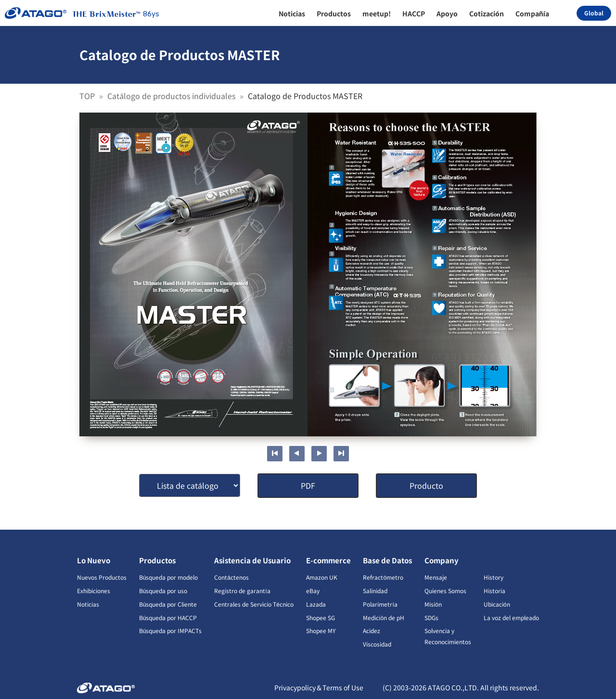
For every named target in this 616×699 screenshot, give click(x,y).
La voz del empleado (511, 617)
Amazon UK (322, 577)
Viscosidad (377, 644)
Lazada (316, 604)
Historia (494, 591)
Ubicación (497, 604)
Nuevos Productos (102, 577)
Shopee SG (321, 617)
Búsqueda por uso (163, 591)
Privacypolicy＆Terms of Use (319, 687)
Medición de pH (384, 617)
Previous (297, 454)
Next (319, 454)
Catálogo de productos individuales (172, 96)
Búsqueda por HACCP (168, 617)
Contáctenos (231, 577)
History (494, 577)
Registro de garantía (242, 591)
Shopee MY (321, 630)
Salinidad (375, 591)
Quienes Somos (445, 591)
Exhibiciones (94, 591)
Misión (433, 604)
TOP (88, 96)
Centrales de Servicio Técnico (254, 604)
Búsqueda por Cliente (168, 604)
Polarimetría (380, 604)
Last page (341, 454)
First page (275, 454)
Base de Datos (387, 560)
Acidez (372, 630)
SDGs (431, 617)
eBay (313, 591)
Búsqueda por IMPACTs (171, 630)
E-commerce (328, 560)
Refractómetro (383, 577)
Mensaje (436, 577)
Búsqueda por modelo (169, 577)
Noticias (88, 604)
